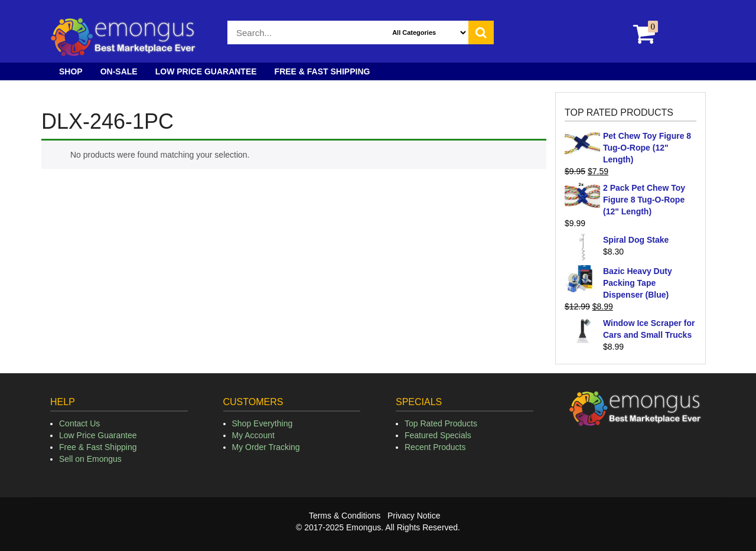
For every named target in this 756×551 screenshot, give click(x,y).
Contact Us (79, 423)
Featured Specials (438, 435)
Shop (71, 71)
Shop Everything (263, 423)
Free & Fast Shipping (322, 71)
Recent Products (435, 447)
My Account (253, 435)
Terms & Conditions (345, 516)
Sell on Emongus (90, 459)
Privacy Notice (414, 516)
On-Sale (119, 71)
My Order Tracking (266, 447)
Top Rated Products (441, 423)
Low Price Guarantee (206, 71)
